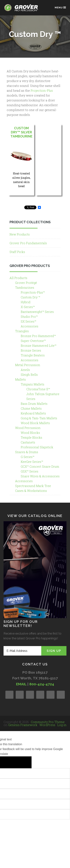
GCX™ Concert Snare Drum (40, 466)
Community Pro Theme (48, 722)
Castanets (28, 442)
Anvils (25, 370)
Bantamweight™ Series (37, 312)
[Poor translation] (23, 762)
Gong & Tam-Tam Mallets (39, 418)
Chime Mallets (31, 408)
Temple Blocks (31, 437)
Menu (61, 7)
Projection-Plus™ (33, 292)
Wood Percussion (28, 428)
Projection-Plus (42, 91)
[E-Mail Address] (22, 651)
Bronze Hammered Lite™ (39, 346)
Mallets (20, 379)
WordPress (47, 725)
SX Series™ (28, 321)
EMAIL (21, 684)
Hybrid (26, 302)
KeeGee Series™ (32, 462)
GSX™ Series (29, 471)
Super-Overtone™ (33, 341)
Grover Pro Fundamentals (28, 243)
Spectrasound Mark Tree (33, 486)
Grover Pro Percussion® (22, 10)
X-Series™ (28, 307)
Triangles (22, 331)
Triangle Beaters (33, 355)
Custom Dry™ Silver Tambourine (21, 132)
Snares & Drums (27, 452)
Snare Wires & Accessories (40, 476)
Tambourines (25, 288)
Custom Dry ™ (30, 297)
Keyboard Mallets (33, 413)
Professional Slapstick (37, 447)
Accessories (29, 326)
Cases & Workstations (31, 491)
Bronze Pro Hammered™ (38, 336)
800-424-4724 (42, 684)
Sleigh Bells (29, 375)
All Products (18, 278)
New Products (20, 234)
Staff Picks (17, 252)
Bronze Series (31, 350)
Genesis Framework (23, 725)
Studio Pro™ (29, 317)
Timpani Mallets (32, 384)
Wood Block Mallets (35, 423)
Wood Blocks (30, 433)
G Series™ (28, 457)
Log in (62, 725)
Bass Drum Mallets (34, 404)
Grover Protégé (26, 283)
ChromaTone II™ (38, 389)
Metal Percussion (28, 365)
